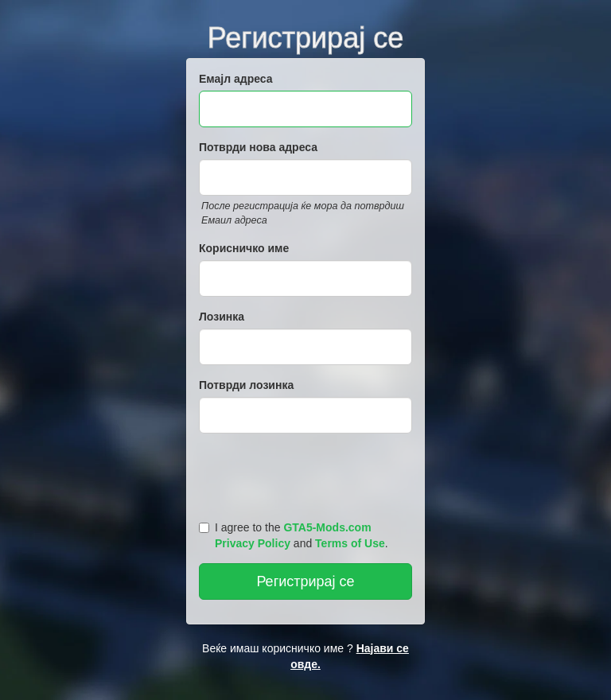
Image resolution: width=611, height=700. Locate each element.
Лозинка (222, 317)
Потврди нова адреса (258, 147)
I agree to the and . (294, 535)
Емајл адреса (236, 79)
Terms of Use (350, 543)
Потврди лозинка (246, 385)
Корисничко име (244, 248)
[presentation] (308, 473)
